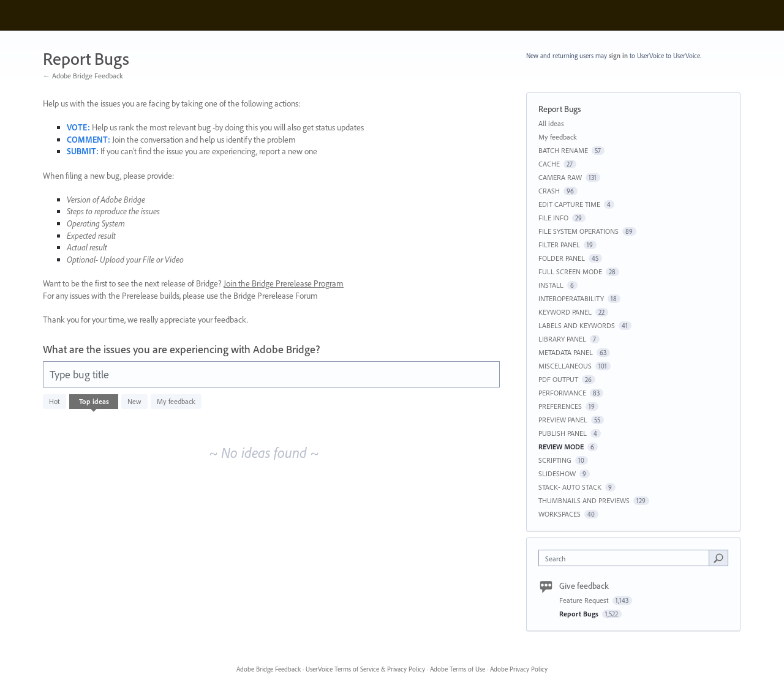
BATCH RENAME (563, 150)
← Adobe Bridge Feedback (83, 76)
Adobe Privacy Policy (519, 669)
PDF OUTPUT (558, 379)
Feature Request (585, 600)
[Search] (718, 558)
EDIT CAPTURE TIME (569, 204)
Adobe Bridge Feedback (269, 669)
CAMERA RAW (560, 177)
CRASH (549, 191)
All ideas (551, 123)
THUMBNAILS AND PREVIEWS (584, 500)
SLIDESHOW (557, 473)
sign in (618, 56)
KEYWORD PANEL (565, 312)
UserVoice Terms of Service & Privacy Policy (365, 669)
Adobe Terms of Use (458, 669)
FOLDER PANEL (562, 258)
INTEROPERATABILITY (571, 298)
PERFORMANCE (562, 393)
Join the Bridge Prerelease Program (284, 283)
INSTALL (551, 285)
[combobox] (627, 558)
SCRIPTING (555, 460)
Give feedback (584, 586)
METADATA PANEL (566, 352)
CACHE (549, 164)
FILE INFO (553, 218)
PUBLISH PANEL (563, 433)
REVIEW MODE (561, 447)
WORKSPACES (560, 514)
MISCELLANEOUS (565, 366)
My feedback (176, 401)
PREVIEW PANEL (563, 420)
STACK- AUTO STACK (570, 487)
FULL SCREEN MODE (570, 271)
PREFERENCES (560, 406)
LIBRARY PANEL (562, 339)
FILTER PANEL (559, 245)
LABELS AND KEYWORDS (577, 325)
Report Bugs (580, 614)
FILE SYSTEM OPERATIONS (579, 231)
